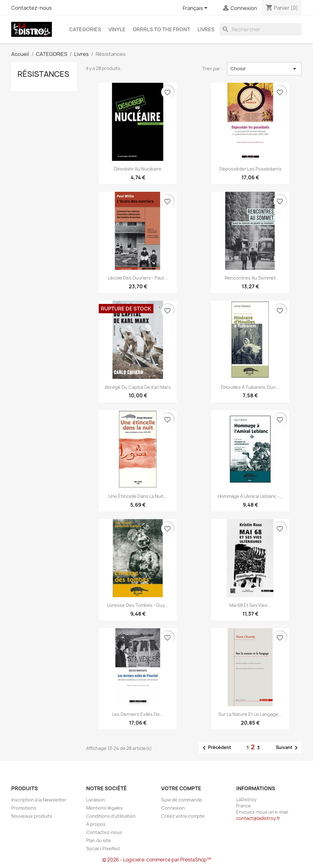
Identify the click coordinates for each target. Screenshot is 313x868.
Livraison (96, 800)
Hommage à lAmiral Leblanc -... (250, 496)
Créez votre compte (183, 816)
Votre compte (181, 788)
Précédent (216, 748)
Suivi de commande (182, 800)
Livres (206, 29)
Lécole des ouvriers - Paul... (138, 278)
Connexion (173, 808)
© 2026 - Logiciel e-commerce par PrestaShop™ (157, 860)
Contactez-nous (32, 8)
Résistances (43, 74)
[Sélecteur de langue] (196, 8)
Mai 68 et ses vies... (250, 605)
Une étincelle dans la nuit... (138, 496)
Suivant (288, 748)
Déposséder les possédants (250, 169)
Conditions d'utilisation (111, 816)
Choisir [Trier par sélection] (264, 69)
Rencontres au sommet (250, 278)
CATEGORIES (85, 29)
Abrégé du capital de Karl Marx (138, 387)
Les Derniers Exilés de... (138, 714)
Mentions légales (104, 808)
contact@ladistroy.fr (258, 818)
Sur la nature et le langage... (250, 714)
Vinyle (117, 29)
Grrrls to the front (161, 29)
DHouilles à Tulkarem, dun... (250, 387)
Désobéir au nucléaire (138, 169)
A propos (96, 824)
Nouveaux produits (32, 816)
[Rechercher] (261, 29)
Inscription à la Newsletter (39, 800)
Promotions (24, 808)
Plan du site (99, 840)
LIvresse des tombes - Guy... (138, 605)
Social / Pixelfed (103, 848)
